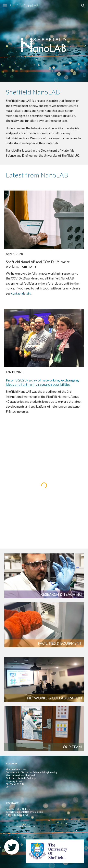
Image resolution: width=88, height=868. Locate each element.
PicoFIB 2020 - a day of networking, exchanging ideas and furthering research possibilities (43, 382)
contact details (21, 293)
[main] (44, 123)
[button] (5, 6)
